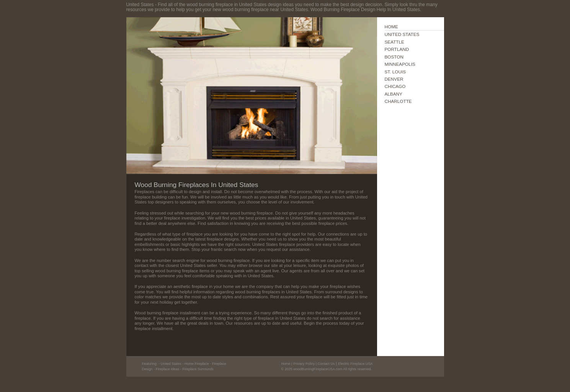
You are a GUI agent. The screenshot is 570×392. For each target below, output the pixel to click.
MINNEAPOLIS (400, 64)
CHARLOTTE (398, 101)
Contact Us (326, 364)
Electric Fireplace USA (355, 364)
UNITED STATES (402, 34)
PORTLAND (397, 49)
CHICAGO (395, 86)
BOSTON (394, 57)
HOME (391, 27)
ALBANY (394, 94)
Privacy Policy (304, 364)
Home (286, 364)
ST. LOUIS (395, 72)
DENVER (394, 79)
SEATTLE (394, 42)
